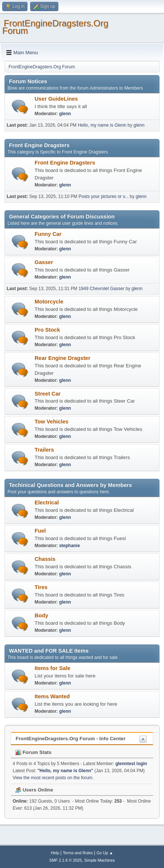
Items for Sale (52, 668)
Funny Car (48, 234)
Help (55, 853)
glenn (65, 114)
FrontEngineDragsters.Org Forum (55, 27)
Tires (41, 587)
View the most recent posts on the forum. (53, 778)
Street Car (48, 394)
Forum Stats (33, 752)
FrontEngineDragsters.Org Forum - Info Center (70, 739)
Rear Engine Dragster (62, 358)
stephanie (70, 546)
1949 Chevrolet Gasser (101, 289)
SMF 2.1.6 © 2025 (65, 860)
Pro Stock (47, 330)
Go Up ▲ (105, 853)
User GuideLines (56, 99)
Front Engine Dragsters (65, 163)
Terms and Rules (78, 853)
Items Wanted (52, 696)
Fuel (40, 531)
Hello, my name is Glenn (102, 125)
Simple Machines (100, 860)
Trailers (44, 450)
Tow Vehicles (52, 422)
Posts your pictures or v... (103, 196)
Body (41, 615)
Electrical (47, 503)
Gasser (44, 262)
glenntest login (131, 764)
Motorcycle (49, 302)
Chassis (45, 559)
